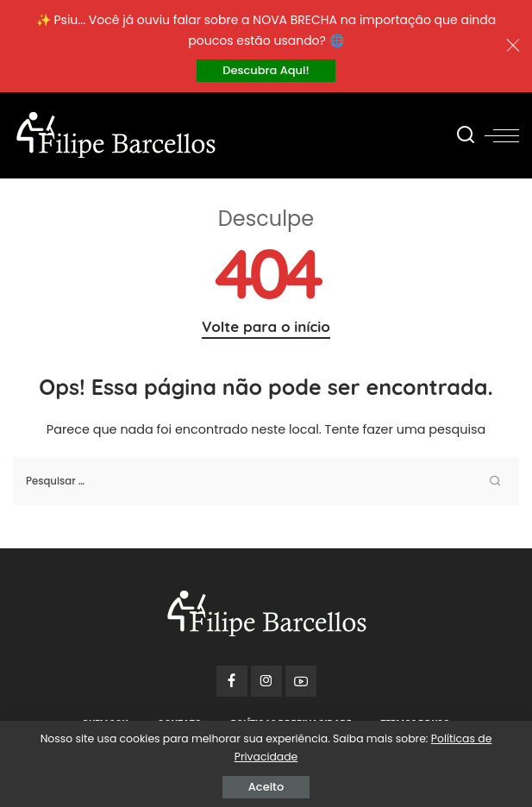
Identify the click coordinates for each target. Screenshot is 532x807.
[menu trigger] (502, 135)
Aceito (266, 787)
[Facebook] (232, 681)
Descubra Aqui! (266, 70)
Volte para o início (266, 326)
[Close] (513, 46)
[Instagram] (266, 681)
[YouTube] (301, 681)
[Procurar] (466, 135)
